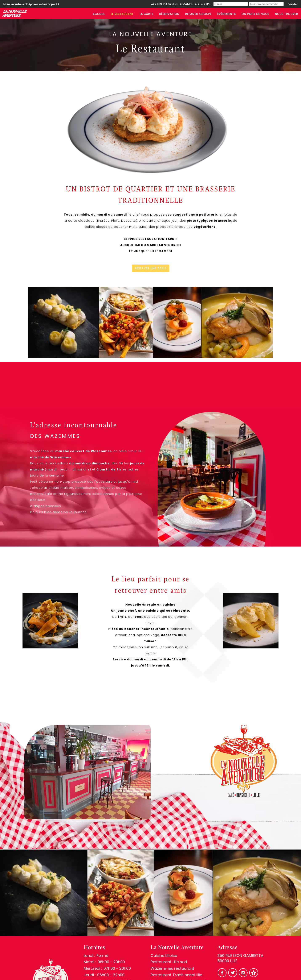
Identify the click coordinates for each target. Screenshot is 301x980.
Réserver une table (150, 269)
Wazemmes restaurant (172, 968)
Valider (293, 4)
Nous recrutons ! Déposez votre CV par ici (31, 4)
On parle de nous (255, 14)
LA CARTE (146, 14)
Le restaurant (122, 14)
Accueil (99, 14)
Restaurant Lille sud (169, 962)
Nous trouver (286, 14)
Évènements (226, 14)
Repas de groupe (198, 14)
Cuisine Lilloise (164, 956)
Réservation (169, 14)
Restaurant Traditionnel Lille (176, 975)
